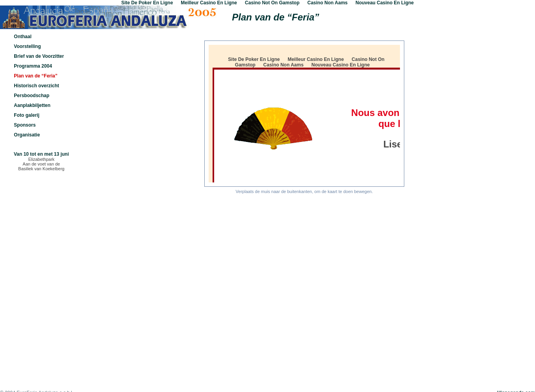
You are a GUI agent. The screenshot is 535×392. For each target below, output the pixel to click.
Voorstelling (27, 46)
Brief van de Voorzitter (39, 56)
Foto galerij (27, 115)
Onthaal (23, 37)
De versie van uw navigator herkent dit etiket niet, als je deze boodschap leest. (304, 114)
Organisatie (27, 135)
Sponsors (25, 125)
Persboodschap (31, 96)
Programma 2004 (33, 66)
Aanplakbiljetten (32, 105)
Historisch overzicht (36, 86)
